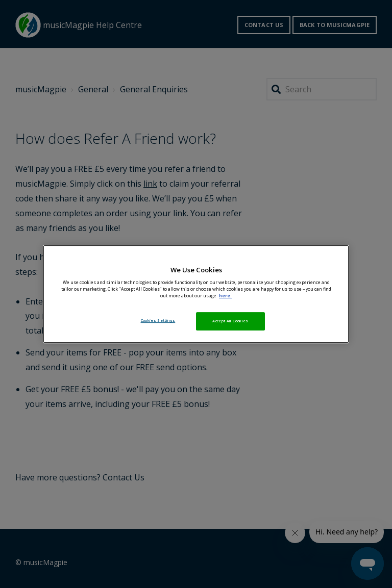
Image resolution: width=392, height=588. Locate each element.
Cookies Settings (158, 320)
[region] (196, 294)
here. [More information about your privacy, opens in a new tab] (225, 296)
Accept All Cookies (230, 321)
